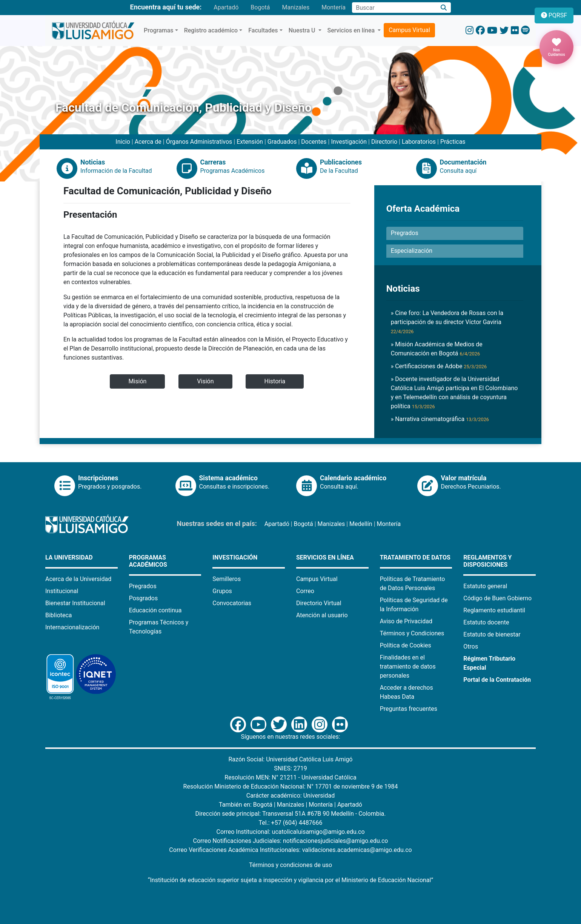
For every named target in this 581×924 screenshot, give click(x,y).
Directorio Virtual (319, 603)
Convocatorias (232, 603)
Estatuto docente (486, 622)
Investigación (349, 142)
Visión (205, 381)
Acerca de (148, 142)
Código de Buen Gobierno (497, 598)
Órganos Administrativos (199, 142)
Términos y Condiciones (412, 633)
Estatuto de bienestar (492, 634)
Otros (471, 646)
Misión (137, 381)
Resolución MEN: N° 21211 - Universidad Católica (290, 777)
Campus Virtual (409, 30)
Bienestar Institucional (75, 603)
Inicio (123, 142)
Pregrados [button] (405, 233)
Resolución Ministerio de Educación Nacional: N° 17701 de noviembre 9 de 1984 (291, 786)
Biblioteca (59, 615)
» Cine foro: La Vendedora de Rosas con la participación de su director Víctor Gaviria (447, 322)
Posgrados (144, 598)
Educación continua (155, 610)
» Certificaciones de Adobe (439, 366)
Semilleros (227, 579)
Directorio (384, 142)
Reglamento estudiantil (494, 610)
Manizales (296, 7)
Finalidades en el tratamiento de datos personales (408, 666)
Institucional (62, 591)
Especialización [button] (412, 251)
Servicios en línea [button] (352, 30)
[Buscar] (444, 8)
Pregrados (143, 586)
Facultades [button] (263, 30)
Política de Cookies (406, 645)
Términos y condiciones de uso (290, 865)
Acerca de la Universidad (78, 579)
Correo (305, 591)
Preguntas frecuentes (409, 709)
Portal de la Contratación (497, 680)
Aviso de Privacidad (406, 621)
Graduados (282, 142)
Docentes (314, 142)
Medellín (361, 524)
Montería (334, 7)
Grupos (222, 591)
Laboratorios (419, 142)
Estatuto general (485, 586)
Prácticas (453, 142)
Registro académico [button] (211, 30)
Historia (275, 381)
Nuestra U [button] (303, 30)
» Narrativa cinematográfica (440, 419)
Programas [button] (159, 30)
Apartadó (226, 7)
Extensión (250, 142)
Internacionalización (72, 627)
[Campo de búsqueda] (394, 8)
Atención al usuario (322, 615)
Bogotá (260, 7)
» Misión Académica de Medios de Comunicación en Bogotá (437, 349)
